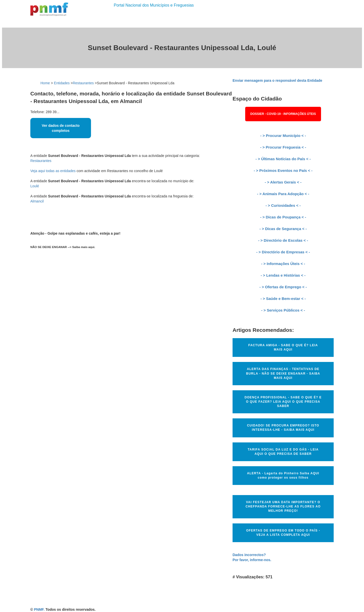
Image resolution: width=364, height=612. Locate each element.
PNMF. (39, 609)
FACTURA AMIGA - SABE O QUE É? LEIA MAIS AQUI (283, 347)
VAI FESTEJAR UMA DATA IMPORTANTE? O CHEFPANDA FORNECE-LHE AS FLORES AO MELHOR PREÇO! (283, 506)
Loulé (35, 186)
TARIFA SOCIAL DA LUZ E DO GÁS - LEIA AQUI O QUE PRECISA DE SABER (283, 452)
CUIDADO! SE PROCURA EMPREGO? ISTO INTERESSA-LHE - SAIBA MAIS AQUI (283, 428)
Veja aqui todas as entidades (53, 171)
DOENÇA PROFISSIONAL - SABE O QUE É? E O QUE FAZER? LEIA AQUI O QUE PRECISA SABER (283, 402)
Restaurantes (83, 83)
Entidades (62, 83)
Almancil (37, 201)
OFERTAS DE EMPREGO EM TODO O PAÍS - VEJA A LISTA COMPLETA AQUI (283, 533)
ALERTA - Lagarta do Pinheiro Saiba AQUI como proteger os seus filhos (283, 475)
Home (45, 83)
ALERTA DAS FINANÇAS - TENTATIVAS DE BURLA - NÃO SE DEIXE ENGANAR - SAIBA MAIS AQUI (283, 373)
